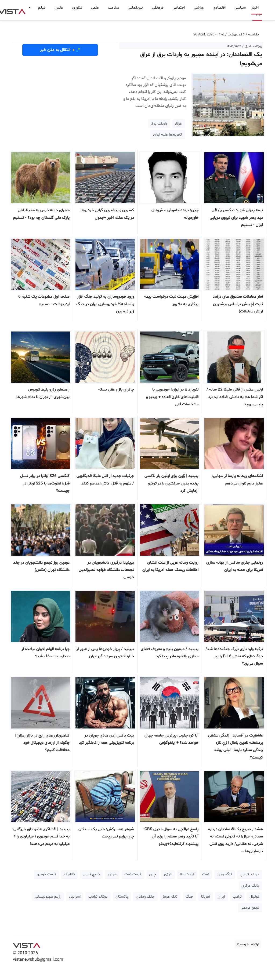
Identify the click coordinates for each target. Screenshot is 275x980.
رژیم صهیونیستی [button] (48, 897)
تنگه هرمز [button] (225, 874)
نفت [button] (206, 874)
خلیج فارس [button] (91, 874)
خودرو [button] (112, 874)
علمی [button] (95, 8)
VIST (26, 944)
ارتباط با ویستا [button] (248, 944)
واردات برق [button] (159, 124)
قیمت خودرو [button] (47, 874)
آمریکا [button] (206, 897)
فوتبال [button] (254, 897)
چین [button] (153, 874)
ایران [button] (221, 897)
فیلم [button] (42, 8)
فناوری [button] (77, 8)
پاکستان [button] (122, 897)
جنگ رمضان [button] (145, 897)
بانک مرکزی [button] (250, 886)
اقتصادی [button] (219, 8)
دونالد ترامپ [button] (249, 874)
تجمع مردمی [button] (250, 908)
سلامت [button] (113, 8)
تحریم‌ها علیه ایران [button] (167, 135)
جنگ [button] (189, 897)
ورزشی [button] (199, 8)
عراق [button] (178, 124)
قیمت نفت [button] (133, 874)
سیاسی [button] (240, 8)
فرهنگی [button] (158, 8)
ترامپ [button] (237, 897)
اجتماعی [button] (179, 8)
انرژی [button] (168, 874)
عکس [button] (59, 8)
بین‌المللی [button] (135, 8)
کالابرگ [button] (69, 874)
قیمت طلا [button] (187, 874)
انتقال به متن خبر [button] (60, 50)
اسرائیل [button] (75, 897)
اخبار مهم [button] (257, 11)
